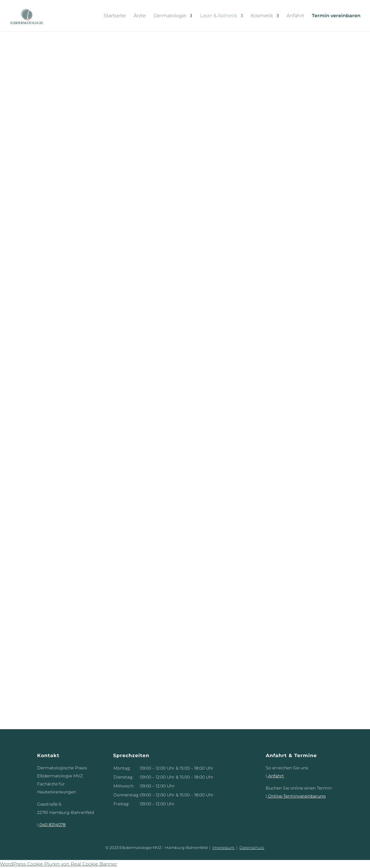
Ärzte (140, 16)
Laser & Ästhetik (218, 16)
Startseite (115, 16)
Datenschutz (252, 847)
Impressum (223, 847)
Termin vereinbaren (336, 16)
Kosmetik (262, 16)
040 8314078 (52, 825)
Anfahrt (295, 16)
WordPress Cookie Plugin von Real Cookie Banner (58, 864)
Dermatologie (170, 16)
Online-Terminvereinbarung (296, 796)
